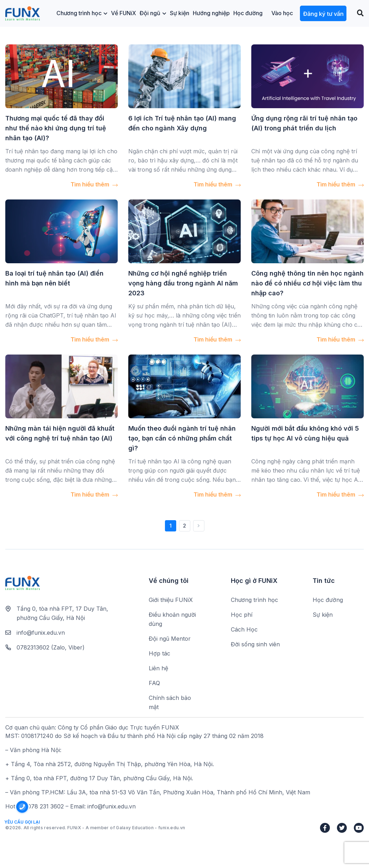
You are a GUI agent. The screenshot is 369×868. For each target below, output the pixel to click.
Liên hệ (158, 668)
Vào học (282, 13)
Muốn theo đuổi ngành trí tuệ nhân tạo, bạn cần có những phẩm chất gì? (182, 438)
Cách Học (244, 629)
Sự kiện (180, 13)
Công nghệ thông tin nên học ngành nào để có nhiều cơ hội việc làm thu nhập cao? (307, 283)
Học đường (248, 13)
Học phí (242, 615)
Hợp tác (159, 653)
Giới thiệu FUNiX (171, 600)
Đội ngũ (153, 13)
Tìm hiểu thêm (94, 184)
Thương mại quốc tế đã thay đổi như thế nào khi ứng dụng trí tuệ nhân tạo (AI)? (56, 128)
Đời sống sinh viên (255, 644)
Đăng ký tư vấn (323, 14)
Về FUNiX (124, 13)
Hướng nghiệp (211, 13)
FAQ (154, 683)
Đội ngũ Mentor (170, 639)
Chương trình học (82, 13)
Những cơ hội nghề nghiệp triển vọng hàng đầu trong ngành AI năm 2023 (183, 283)
